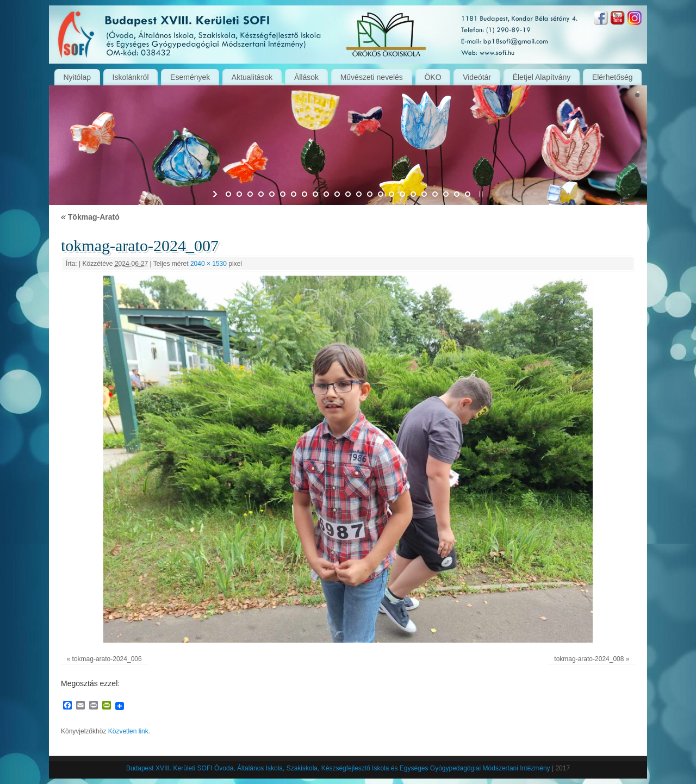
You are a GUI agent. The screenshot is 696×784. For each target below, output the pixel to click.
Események (190, 77)
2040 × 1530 (209, 264)
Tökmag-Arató (90, 217)
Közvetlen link (128, 731)
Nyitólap (77, 77)
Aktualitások (252, 77)
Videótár (477, 77)
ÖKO (433, 77)
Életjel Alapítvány (542, 77)
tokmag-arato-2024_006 (107, 659)
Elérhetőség (613, 77)
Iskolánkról (131, 77)
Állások (306, 77)
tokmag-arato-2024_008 (589, 659)
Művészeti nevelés (372, 77)
